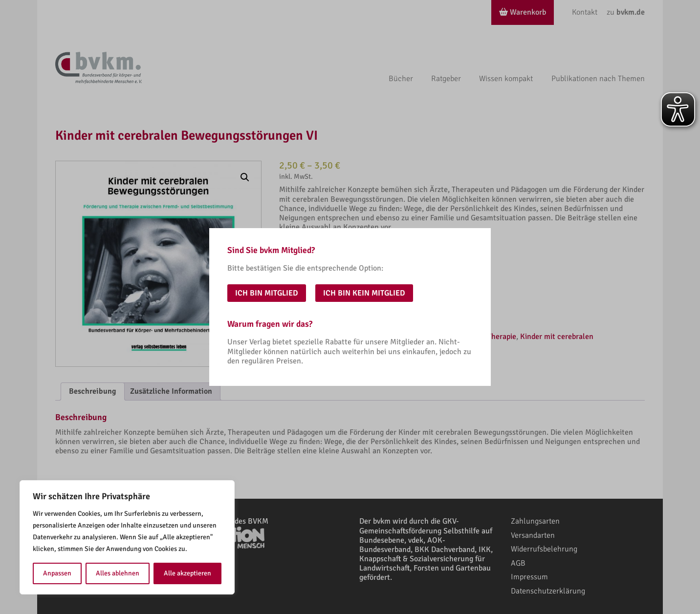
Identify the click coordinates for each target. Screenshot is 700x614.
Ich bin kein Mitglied (364, 293)
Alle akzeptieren (187, 573)
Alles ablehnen (118, 573)
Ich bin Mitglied (267, 293)
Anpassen (57, 573)
